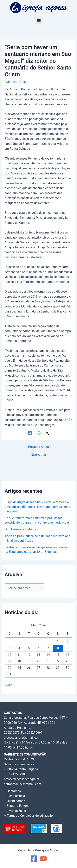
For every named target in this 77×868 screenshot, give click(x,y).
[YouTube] (43, 859)
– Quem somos (14, 801)
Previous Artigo (38, 447)
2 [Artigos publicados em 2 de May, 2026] (68, 641)
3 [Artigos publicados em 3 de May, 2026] (9, 648)
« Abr (8, 685)
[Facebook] (30, 433)
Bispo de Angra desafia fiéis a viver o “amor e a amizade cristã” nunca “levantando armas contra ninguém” (38, 507)
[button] (38, 20)
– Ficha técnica (14, 796)
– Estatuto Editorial (17, 806)
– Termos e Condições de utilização (28, 816)
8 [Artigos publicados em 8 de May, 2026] (58, 648)
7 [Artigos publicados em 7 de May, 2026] (48, 648)
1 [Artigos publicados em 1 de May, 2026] (58, 641)
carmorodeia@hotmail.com (22, 784)
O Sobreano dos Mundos (22, 529)
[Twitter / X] (47, 433)
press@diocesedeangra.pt (22, 779)
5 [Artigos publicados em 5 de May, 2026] (29, 648)
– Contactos (12, 791)
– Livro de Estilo (15, 811)
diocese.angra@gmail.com (22, 738)
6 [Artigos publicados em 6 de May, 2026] (38, 648)
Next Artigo (38, 455)
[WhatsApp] (39, 433)
